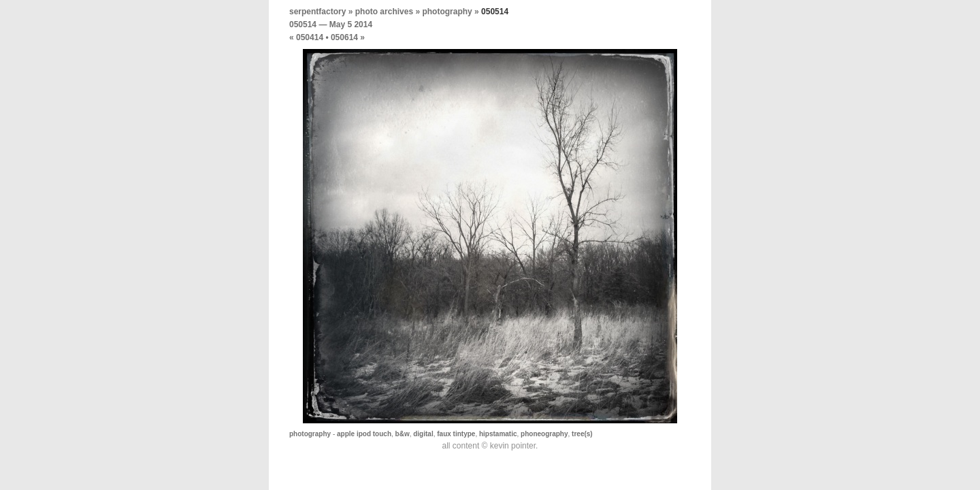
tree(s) (582, 434)
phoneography (544, 434)
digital (423, 434)
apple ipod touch (364, 434)
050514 (303, 24)
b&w (403, 434)
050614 (344, 37)
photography (447, 12)
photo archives (384, 12)
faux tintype (456, 434)
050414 (310, 37)
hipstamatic (498, 434)
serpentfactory (317, 12)
